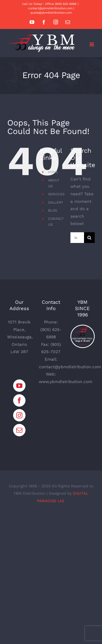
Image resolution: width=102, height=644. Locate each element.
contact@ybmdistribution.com (70, 367)
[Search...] (77, 238)
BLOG (53, 210)
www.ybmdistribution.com (66, 382)
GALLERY (55, 202)
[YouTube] (19, 386)
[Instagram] (19, 415)
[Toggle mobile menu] (92, 44)
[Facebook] (19, 400)
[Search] (89, 238)
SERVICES (56, 194)
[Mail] (19, 430)
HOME (53, 172)
